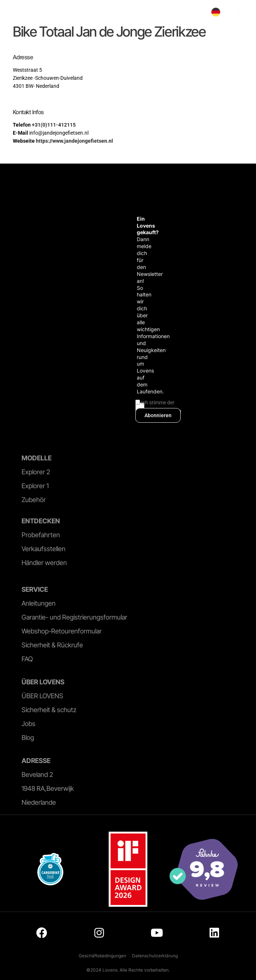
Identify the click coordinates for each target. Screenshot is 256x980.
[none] (216, 12)
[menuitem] (216, 12)
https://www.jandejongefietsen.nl (74, 141)
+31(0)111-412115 (54, 125)
